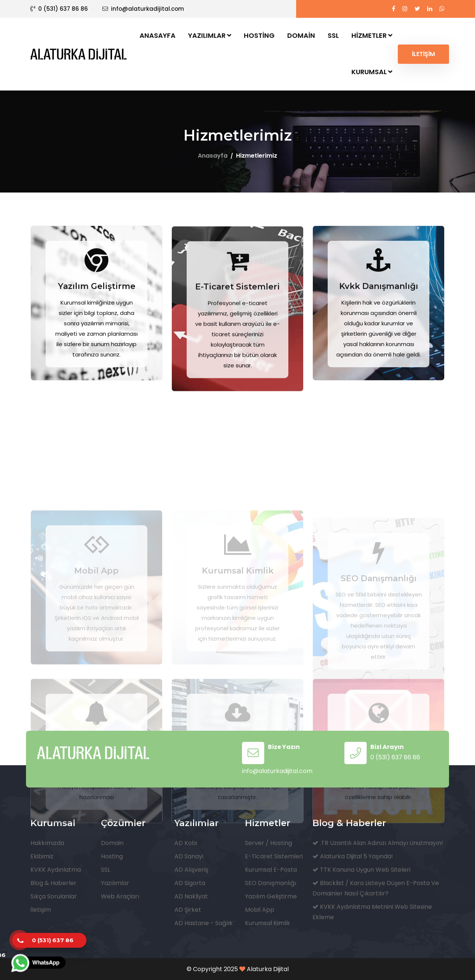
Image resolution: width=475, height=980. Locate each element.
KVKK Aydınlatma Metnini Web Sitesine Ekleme (372, 912)
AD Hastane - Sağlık (204, 923)
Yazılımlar (210, 35)
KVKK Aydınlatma (56, 870)
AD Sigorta (190, 883)
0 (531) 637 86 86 (59, 9)
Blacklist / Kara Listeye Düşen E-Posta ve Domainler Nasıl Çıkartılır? (376, 888)
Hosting (259, 35)
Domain (301, 35)
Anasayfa (158, 35)
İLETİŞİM (423, 54)
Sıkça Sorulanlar (54, 896)
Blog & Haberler (53, 883)
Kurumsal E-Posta (271, 870)
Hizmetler (372, 35)
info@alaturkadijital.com (143, 9)
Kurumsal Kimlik (268, 923)
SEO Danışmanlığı (271, 883)
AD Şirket (188, 910)
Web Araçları (120, 896)
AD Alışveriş (191, 870)
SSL (333, 35)
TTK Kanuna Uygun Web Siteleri (361, 870)
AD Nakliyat (191, 896)
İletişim (41, 910)
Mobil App (260, 910)
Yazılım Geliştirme (97, 321)
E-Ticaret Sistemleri (237, 324)
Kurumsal (372, 72)
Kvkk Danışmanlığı (379, 321)
